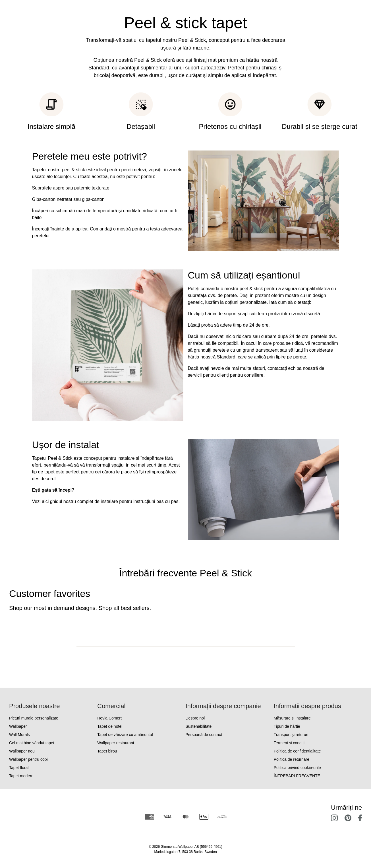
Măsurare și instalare (292, 718)
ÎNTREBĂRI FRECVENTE (297, 776)
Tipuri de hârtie (287, 726)
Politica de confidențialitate (297, 751)
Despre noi (195, 718)
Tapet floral (19, 768)
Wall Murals (19, 735)
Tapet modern (21, 776)
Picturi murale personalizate (34, 718)
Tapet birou (107, 751)
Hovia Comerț (109, 718)
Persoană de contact (204, 735)
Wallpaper (18, 726)
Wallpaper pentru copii (29, 759)
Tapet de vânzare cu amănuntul (125, 735)
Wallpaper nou (22, 751)
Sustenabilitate (199, 726)
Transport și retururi (291, 735)
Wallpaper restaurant (116, 743)
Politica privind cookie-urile (297, 768)
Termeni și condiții (290, 743)
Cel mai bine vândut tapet (32, 743)
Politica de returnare (292, 759)
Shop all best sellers (124, 608)
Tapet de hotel (110, 726)
